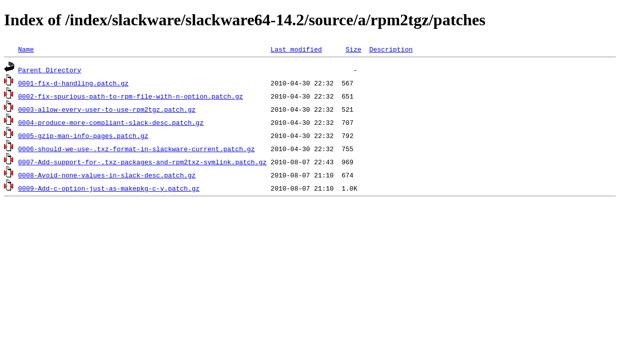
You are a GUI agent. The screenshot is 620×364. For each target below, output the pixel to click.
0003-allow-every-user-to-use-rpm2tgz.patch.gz (107, 109)
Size (353, 49)
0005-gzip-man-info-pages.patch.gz (83, 135)
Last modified (296, 49)
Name (26, 49)
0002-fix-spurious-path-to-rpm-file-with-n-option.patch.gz (131, 96)
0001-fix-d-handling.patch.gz (73, 83)
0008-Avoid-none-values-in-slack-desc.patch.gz (107, 175)
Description (391, 49)
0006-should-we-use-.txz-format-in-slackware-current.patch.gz (137, 149)
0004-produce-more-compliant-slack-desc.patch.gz (111, 122)
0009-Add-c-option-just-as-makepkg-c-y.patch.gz (109, 188)
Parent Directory (50, 70)
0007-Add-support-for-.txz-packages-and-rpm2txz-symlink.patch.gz (142, 162)
